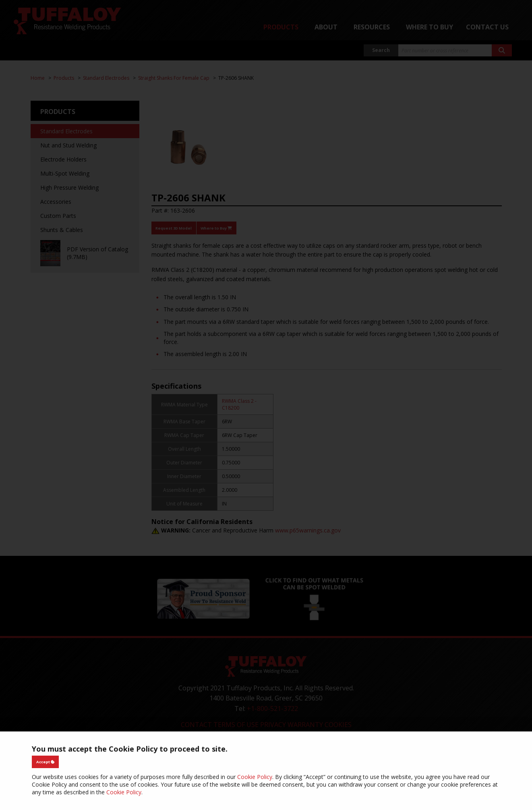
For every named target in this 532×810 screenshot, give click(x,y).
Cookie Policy (255, 777)
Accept (46, 762)
